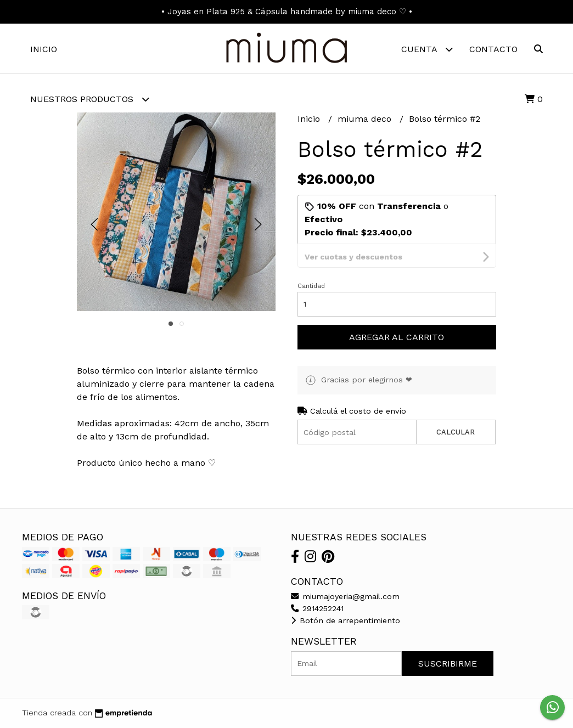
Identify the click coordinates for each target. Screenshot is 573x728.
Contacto (493, 49)
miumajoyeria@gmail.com (345, 596)
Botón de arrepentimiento (346, 620)
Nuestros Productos (90, 99)
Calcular (456, 408)
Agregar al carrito (397, 314)
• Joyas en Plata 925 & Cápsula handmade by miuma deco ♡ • (287, 12)
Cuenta (427, 49)
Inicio (44, 49)
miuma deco (366, 119)
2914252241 (317, 608)
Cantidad (311, 263)
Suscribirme (448, 664)
